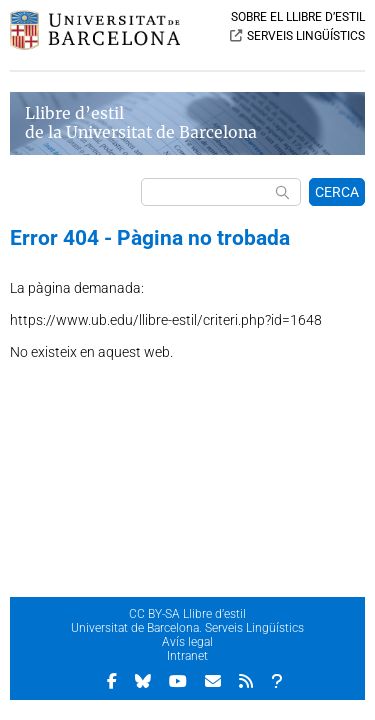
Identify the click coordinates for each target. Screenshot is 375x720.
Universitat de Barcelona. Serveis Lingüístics (187, 628)
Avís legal (187, 642)
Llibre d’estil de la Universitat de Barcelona (141, 123)
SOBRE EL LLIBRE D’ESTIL (298, 17)
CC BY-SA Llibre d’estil (187, 614)
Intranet (187, 656)
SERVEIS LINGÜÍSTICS (306, 36)
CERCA (337, 192)
